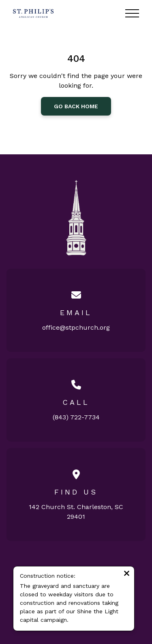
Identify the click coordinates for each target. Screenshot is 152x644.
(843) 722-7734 (76, 417)
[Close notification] (127, 574)
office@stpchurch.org (76, 327)
